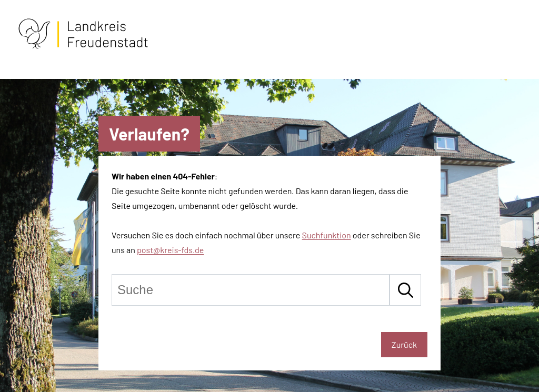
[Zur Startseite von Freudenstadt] (83, 47)
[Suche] (251, 290)
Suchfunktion (327, 235)
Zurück (404, 344)
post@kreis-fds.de (170, 250)
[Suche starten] (405, 290)
